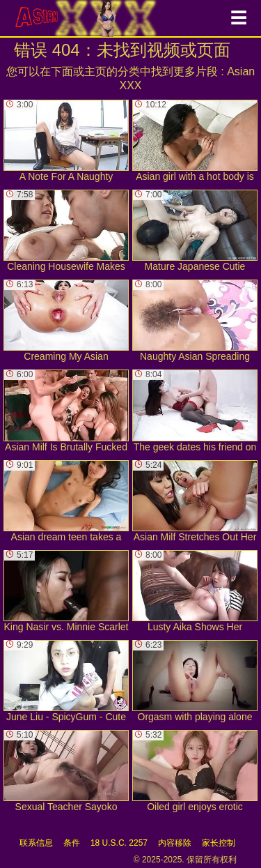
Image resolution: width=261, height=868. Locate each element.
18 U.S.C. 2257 (119, 843)
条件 (72, 843)
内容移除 (175, 843)
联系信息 (36, 843)
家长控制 (219, 843)
